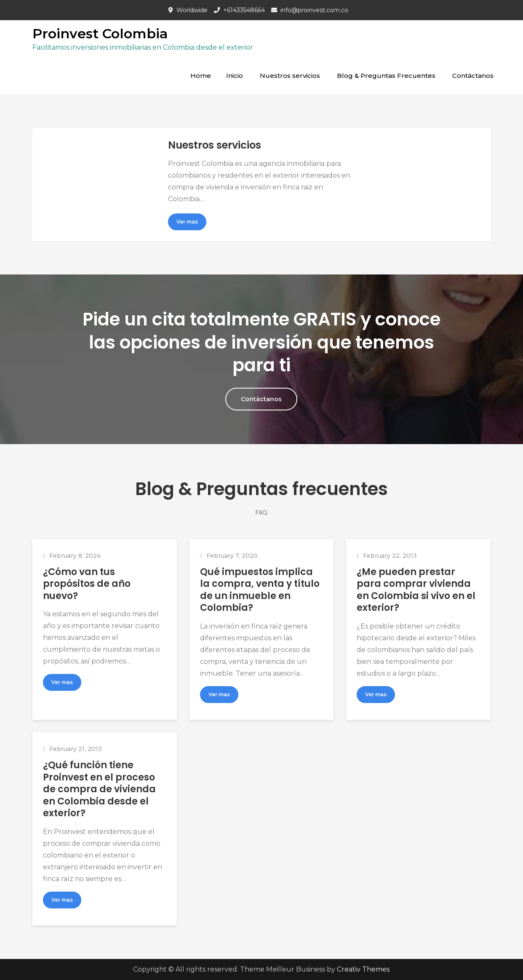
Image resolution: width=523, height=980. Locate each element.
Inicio (235, 76)
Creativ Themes (363, 969)
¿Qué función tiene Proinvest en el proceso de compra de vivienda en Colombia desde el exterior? (99, 789)
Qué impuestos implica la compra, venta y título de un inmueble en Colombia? (260, 590)
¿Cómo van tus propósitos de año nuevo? (87, 584)
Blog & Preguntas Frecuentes (386, 76)
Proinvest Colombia (100, 33)
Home (201, 76)
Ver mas (187, 222)
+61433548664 (244, 10)
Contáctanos (473, 76)
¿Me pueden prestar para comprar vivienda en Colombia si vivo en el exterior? (416, 590)
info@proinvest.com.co (314, 10)
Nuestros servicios (290, 76)
